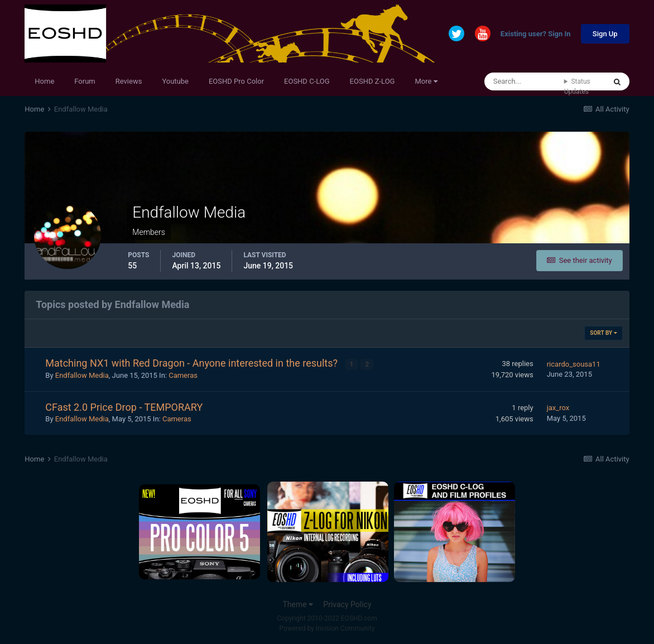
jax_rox (558, 408)
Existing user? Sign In (536, 34)
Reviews (129, 81)
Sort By (603, 333)
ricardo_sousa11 (574, 364)
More (426, 81)
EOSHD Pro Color (236, 81)
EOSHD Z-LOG (372, 81)
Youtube (175, 81)
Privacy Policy (347, 604)
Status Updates (577, 86)
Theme (298, 604)
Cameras (183, 375)
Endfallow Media (82, 375)
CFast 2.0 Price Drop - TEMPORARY (124, 407)
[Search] (524, 81)
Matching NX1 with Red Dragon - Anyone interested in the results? (193, 363)
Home (44, 81)
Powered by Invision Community (327, 628)
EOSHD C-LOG (307, 81)
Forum (85, 81)
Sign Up (605, 34)
